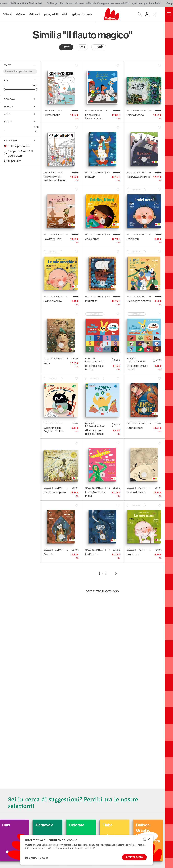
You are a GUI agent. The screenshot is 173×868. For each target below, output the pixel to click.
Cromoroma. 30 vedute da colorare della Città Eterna (54, 179)
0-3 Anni (7, 14)
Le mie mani (134, 554)
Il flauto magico (135, 115)
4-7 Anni (21, 14)
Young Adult (51, 14)
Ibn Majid (90, 177)
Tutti (66, 47)
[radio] (66, 47)
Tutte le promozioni (19, 146)
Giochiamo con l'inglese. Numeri (94, 432)
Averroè (48, 554)
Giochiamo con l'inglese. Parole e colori (54, 429)
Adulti (65, 14)
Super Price (15, 161)
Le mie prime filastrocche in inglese (93, 117)
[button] (37, 858)
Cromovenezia (52, 115)
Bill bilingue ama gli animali (137, 367)
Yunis (47, 363)
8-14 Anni (35, 14)
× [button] (149, 839)
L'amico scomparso (55, 492)
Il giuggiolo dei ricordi (139, 177)
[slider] (4, 89)
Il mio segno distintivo (139, 301)
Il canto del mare (136, 492)
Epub (99, 47)
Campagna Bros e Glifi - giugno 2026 (21, 154)
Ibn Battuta (91, 301)
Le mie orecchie (53, 301)
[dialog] (87, 850)
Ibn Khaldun (92, 554)
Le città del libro (53, 239)
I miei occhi (133, 239)
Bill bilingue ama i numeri (95, 367)
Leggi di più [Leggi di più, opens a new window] (90, 848)
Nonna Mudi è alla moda (95, 494)
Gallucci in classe (82, 14)
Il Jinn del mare (135, 428)
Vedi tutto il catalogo (103, 591)
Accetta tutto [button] (134, 857)
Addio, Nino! (92, 239)
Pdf (82, 47)
